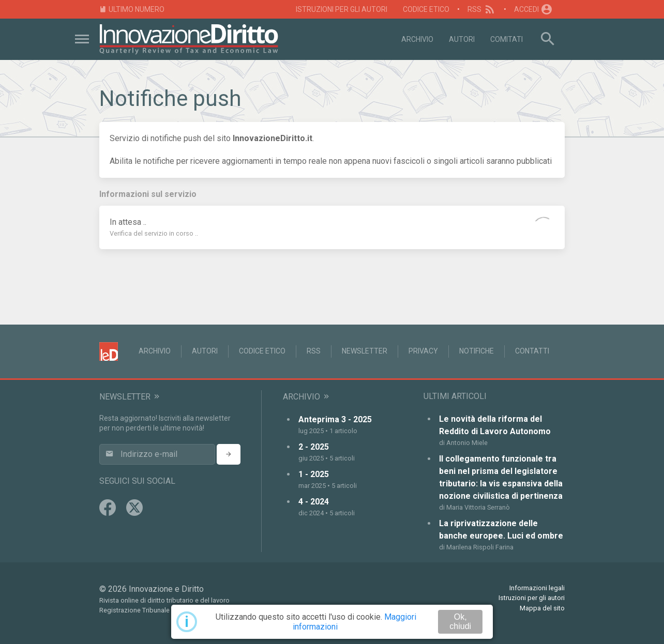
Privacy (423, 351)
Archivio (417, 39)
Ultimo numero (132, 10)
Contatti (532, 351)
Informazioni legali (537, 588)
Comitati (507, 39)
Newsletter (365, 351)
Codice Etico (426, 9)
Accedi (534, 9)
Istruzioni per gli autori (342, 9)
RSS (482, 9)
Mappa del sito (542, 608)
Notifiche (477, 351)
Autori (462, 39)
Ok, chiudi (460, 622)
